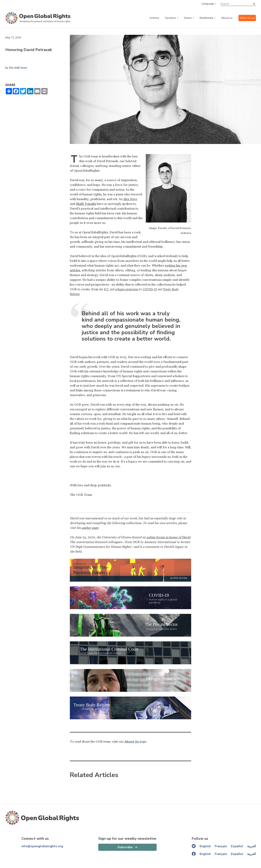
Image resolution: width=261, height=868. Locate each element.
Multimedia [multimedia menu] (206, 18)
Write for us (247, 18)
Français (221, 846)
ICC (107, 289)
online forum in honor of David (168, 537)
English (205, 846)
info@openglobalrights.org (42, 846)
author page (90, 528)
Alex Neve (130, 199)
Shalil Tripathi (86, 204)
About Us (132, 742)
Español (237, 846)
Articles (154, 18)
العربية (252, 846)
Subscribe (125, 847)
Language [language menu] (208, 4)
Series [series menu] (188, 18)
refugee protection (127, 289)
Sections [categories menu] (171, 18)
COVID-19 (150, 289)
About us (227, 18)
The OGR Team (18, 68)
